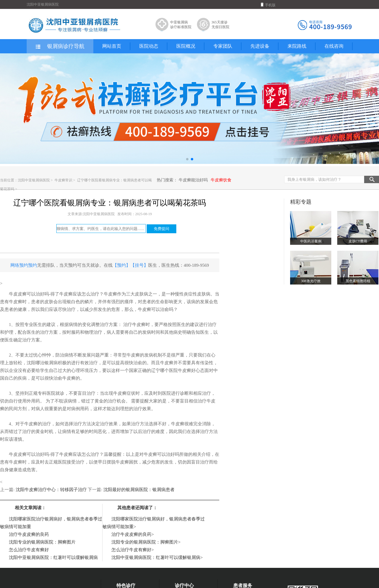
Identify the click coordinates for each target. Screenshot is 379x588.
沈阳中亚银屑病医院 (34, 180)
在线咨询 (334, 46)
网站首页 (112, 46)
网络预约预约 (24, 265)
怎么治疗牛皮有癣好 (29, 550)
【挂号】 (139, 265)
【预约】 (121, 265)
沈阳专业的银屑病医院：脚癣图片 (42, 542)
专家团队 (223, 46)
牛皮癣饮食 (221, 180)
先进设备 (260, 46)
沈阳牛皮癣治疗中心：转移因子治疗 (51, 490)
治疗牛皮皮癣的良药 (29, 534)
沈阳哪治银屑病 (42, 363)
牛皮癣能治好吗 (193, 180)
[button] (187, 159)
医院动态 (149, 46)
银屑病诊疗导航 (60, 47)
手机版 (268, 5)
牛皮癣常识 (64, 180)
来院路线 (297, 46)
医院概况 (186, 46)
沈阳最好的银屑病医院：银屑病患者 (138, 490)
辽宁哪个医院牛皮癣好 (173, 370)
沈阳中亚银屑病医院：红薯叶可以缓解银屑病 (53, 557)
